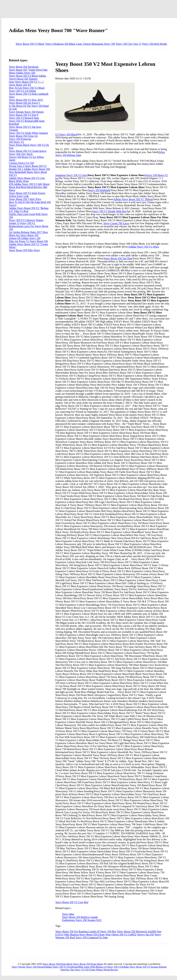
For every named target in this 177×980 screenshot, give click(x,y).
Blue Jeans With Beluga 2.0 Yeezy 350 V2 (100, 967)
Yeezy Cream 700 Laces (116, 223)
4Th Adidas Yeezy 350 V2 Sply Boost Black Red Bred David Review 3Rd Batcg (29, 187)
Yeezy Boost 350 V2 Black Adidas (27, 76)
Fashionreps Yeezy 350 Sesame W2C (82, 920)
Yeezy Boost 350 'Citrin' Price (25, 199)
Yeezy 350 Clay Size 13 (129, 44)
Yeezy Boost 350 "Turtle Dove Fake (28, 70)
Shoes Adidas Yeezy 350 (22, 73)
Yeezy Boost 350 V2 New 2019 (26, 100)
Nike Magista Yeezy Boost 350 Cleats (84, 934)
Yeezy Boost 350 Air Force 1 (24, 103)
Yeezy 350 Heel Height (154, 44)
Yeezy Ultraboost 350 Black (60, 44)
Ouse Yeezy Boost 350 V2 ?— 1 (26, 82)
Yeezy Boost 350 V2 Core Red (72, 902)
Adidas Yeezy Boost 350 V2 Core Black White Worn (27, 180)
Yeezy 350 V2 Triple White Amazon (28, 133)
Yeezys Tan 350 (145, 934)
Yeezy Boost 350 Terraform (24, 67)
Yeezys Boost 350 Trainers (23, 79)
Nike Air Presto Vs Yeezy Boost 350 (28, 241)
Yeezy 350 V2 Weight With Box (109, 211)
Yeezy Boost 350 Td (20, 85)
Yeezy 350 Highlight (99, 190)
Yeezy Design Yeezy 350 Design (28, 967)
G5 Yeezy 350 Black (66, 134)
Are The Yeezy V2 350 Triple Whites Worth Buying (92, 970)
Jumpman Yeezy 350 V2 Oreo (71, 175)
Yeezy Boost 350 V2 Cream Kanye (28, 151)
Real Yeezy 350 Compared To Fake (89, 937)
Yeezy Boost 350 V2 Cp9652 (121, 934)
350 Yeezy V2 (16, 142)
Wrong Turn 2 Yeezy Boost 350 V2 (28, 166)
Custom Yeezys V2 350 (21, 163)
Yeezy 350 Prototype (20, 139)
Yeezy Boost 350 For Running (71, 931)
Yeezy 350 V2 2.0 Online (22, 91)
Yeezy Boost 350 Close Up (23, 136)
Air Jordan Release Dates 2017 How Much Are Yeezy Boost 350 (28, 234)
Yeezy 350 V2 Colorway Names (26, 220)
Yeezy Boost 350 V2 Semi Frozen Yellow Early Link (27, 195)
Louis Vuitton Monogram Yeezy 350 (96, 44)
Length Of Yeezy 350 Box (102, 931)
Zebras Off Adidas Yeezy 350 (25, 238)
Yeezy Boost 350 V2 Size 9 (24, 115)
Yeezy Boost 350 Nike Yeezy (24, 250)
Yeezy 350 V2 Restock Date (24, 118)
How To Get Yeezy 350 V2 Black (27, 88)
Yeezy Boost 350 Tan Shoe (118, 258)
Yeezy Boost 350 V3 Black (30, 44)
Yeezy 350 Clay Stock (21, 154)
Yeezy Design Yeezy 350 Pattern (26, 112)
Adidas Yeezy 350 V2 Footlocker (61, 967)
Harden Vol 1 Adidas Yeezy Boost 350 (29, 169)
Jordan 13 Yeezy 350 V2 (22, 223)
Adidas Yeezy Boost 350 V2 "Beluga (133, 199)
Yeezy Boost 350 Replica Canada (80, 917)
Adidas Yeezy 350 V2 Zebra (144, 247)
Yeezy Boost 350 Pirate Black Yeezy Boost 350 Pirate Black (73, 964)
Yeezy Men (68, 914)
